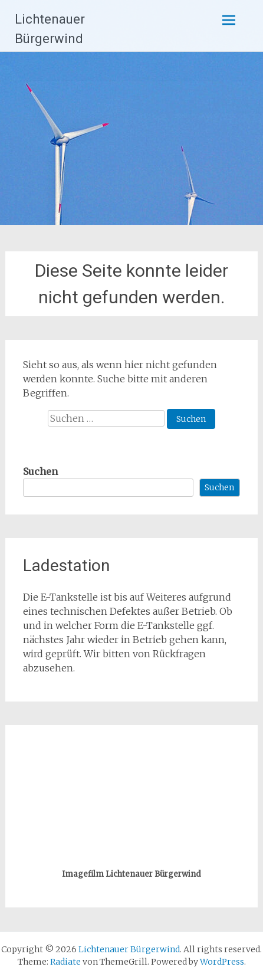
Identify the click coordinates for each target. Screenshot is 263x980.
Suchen (40, 471)
